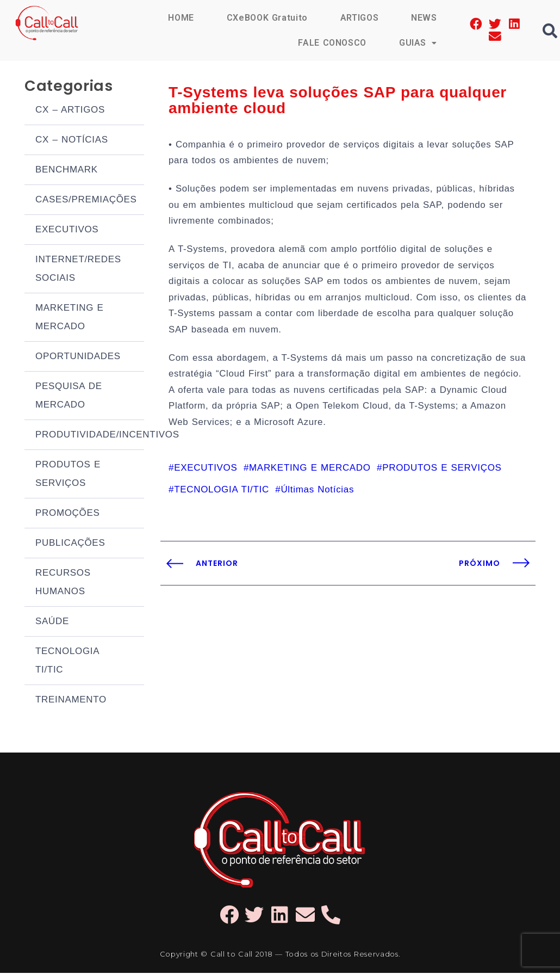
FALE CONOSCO (332, 43)
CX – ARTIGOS (70, 111)
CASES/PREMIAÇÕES (86, 201)
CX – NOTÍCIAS (72, 141)
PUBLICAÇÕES (70, 544)
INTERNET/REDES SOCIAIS (78, 270)
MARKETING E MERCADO (70, 318)
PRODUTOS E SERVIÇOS (68, 475)
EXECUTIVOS (67, 230)
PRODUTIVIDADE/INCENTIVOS (90, 436)
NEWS (424, 18)
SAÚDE (52, 622)
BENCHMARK (67, 171)
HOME (181, 18)
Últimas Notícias (317, 496)
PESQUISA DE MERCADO (69, 396)
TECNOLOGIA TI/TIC (67, 661)
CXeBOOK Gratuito (266, 18)
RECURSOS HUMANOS (63, 583)
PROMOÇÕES (68, 514)
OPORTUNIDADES (78, 357)
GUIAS (418, 43)
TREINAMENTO (71, 701)
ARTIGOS (359, 18)
